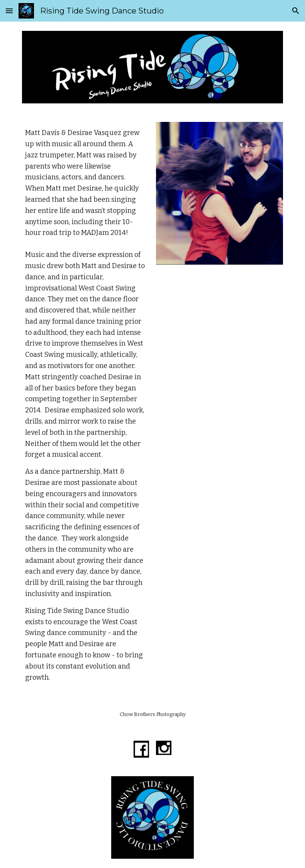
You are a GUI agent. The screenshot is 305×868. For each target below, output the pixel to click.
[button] (9, 11)
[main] (86, 183)
